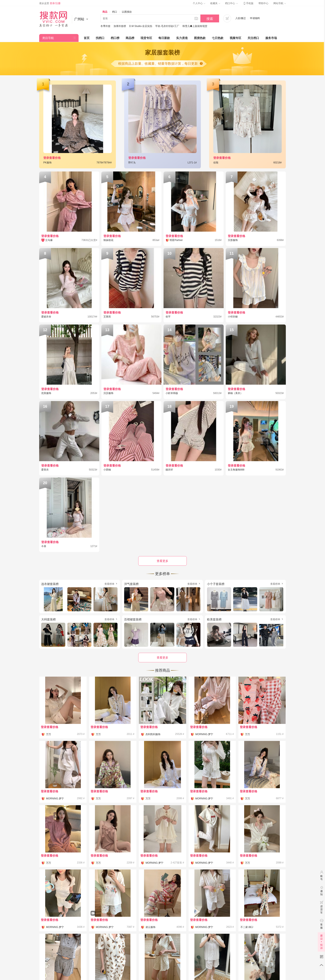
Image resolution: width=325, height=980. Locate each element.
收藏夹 (215, 3)
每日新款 (164, 38)
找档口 (100, 38)
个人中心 (199, 3)
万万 (49, 734)
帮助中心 (263, 3)
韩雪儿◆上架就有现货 (195, 26)
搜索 (210, 19)
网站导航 (280, 3)
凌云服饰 (150, 927)
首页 (87, 38)
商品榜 (130, 38)
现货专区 (146, 38)
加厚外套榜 (120, 26)
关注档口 (253, 38)
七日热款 (218, 38)
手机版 (248, 3)
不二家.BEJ (247, 927)
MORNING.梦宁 (204, 734)
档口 (115, 12)
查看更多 (162, 658)
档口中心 (231, 3)
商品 (105, 12)
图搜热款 (200, 38)
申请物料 (255, 18)
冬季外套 (106, 26)
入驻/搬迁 (241, 18)
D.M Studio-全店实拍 (141, 26)
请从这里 (50, 3)
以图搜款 (127, 12)
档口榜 (115, 38)
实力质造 (182, 38)
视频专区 (235, 38)
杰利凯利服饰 (153, 734)
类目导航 (48, 38)
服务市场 (271, 38)
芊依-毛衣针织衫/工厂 (167, 26)
